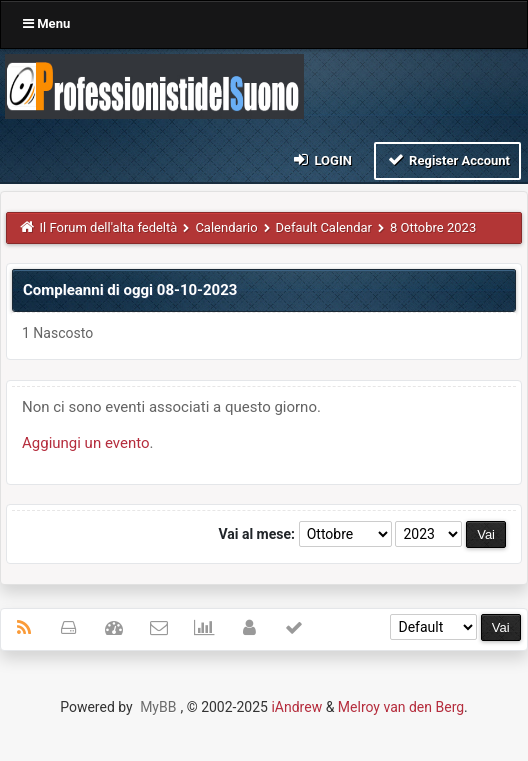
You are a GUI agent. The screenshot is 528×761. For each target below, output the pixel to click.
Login (321, 159)
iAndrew (296, 707)
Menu (46, 23)
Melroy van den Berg (401, 707)
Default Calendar (324, 227)
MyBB (158, 707)
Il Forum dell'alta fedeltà (109, 227)
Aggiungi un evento (85, 443)
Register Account (447, 159)
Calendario (226, 227)
